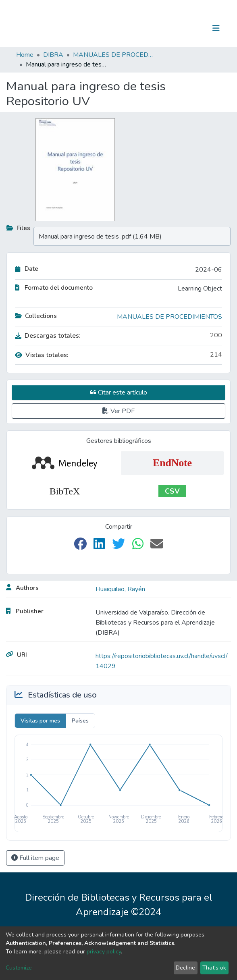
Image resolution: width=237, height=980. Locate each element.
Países (80, 721)
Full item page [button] (35, 858)
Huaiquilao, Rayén (120, 589)
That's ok (214, 968)
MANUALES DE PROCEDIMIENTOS (113, 55)
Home (25, 55)
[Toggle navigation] (216, 28)
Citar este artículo (119, 392)
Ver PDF (118, 411)
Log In (191, 28)
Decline (185, 968)
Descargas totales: (48, 336)
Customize (19, 968)
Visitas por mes (40, 721)
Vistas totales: (42, 355)
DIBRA (53, 55)
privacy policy (104, 952)
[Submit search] (174, 28)
